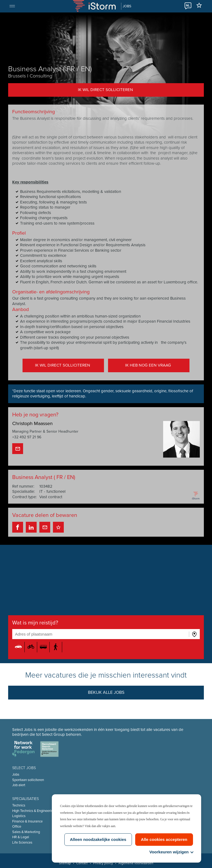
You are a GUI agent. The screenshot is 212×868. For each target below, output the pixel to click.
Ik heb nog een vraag (148, 365)
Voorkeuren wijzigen (171, 852)
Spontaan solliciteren (28, 780)
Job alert (19, 785)
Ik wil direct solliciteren (105, 90)
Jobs (16, 775)
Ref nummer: (23, 486)
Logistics (19, 816)
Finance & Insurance (28, 821)
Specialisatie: (24, 492)
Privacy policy (103, 863)
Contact (82, 863)
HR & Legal (21, 837)
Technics (19, 805)
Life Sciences (23, 843)
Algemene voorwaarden (136, 863)
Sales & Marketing (26, 832)
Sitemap (65, 863)
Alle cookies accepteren (164, 839)
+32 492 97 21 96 (27, 437)
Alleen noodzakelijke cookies (98, 839)
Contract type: (25, 497)
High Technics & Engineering (34, 811)
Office (17, 827)
